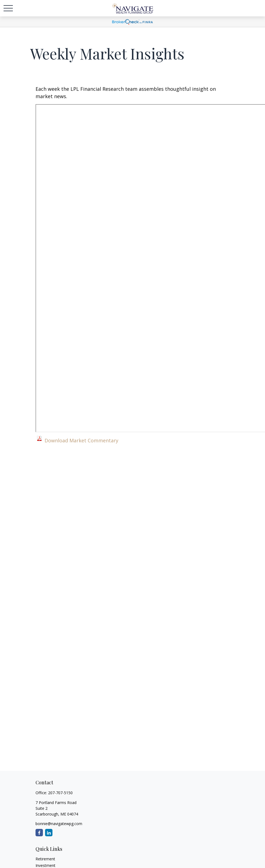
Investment (45, 865)
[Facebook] (39, 833)
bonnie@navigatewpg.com (59, 824)
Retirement (45, 859)
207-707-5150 (60, 793)
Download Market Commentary (81, 440)
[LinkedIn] (49, 833)
